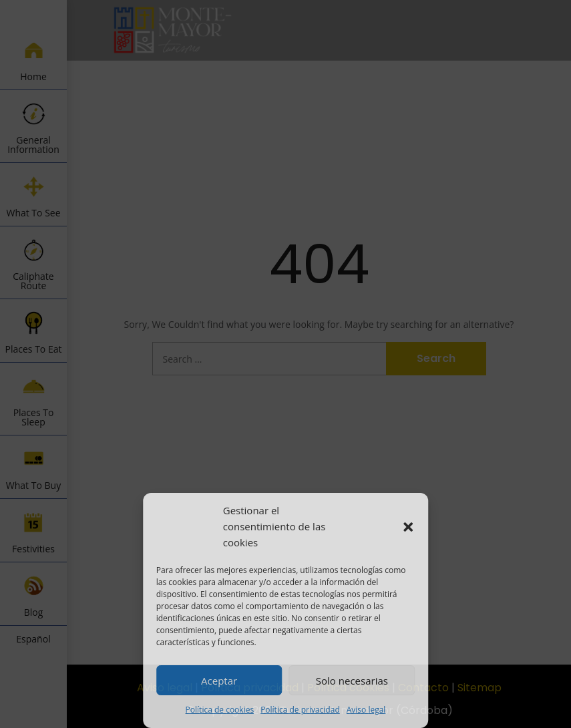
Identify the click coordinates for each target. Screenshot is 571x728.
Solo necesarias (352, 681)
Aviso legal (366, 710)
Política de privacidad (300, 710)
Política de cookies (220, 710)
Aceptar (219, 681)
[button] (408, 527)
